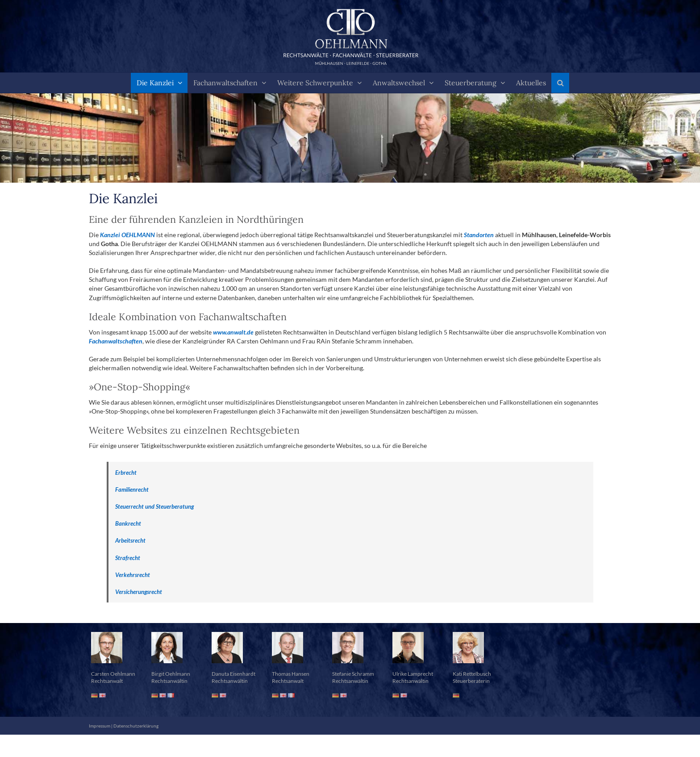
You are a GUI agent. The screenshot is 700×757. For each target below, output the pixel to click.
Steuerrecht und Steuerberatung (154, 506)
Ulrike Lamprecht (413, 674)
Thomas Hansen (291, 674)
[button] (560, 83)
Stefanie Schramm (353, 674)
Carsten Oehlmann (113, 674)
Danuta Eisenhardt (233, 674)
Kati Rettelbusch (472, 674)
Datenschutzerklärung (136, 726)
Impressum (100, 726)
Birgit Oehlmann (171, 674)
